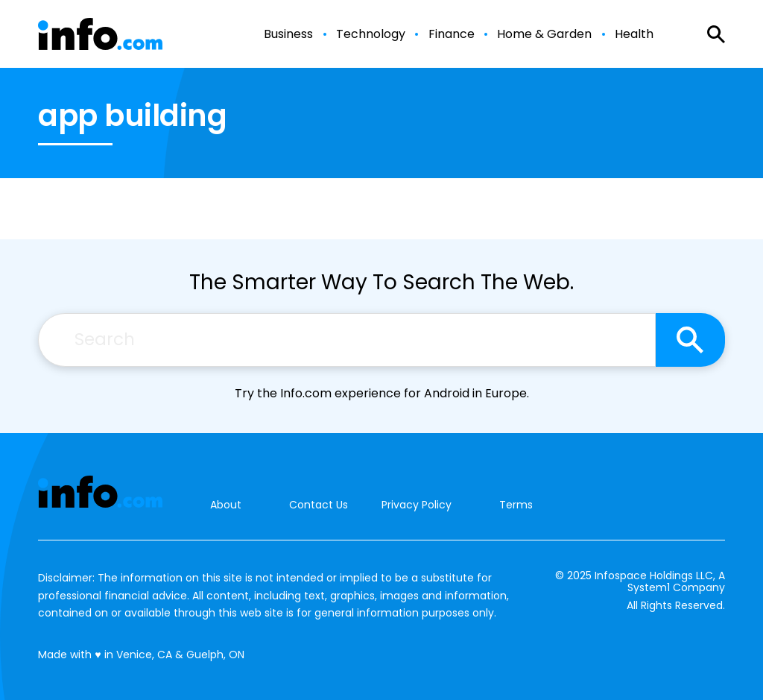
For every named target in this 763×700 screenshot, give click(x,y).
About (226, 505)
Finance (452, 34)
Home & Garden (544, 34)
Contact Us (319, 505)
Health (634, 34)
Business (288, 34)
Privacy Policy (417, 505)
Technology (371, 34)
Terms (516, 505)
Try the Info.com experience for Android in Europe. (382, 393)
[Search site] (690, 340)
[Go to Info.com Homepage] (100, 34)
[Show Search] (716, 34)
